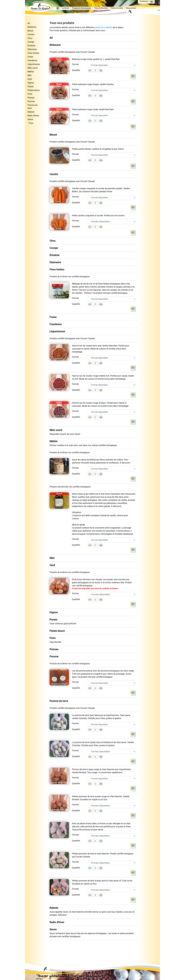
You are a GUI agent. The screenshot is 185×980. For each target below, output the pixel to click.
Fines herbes (33, 53)
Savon (30, 119)
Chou (30, 38)
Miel (29, 75)
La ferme (59, 7)
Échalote (31, 46)
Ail (29, 23)
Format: (75, 64)
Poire (30, 94)
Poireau (31, 98)
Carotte (31, 34)
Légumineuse (34, 64)
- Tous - (31, 123)
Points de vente (110, 7)
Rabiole (31, 112)
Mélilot (31, 72)
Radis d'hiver (33, 116)
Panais (31, 86)
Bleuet (30, 31)
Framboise (32, 60)
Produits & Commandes (75, 7)
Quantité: (76, 70)
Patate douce (34, 90)
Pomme (31, 101)
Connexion (144, 1)
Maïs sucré (33, 68)
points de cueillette (103, 27)
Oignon (31, 83)
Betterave (32, 27)
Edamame (32, 49)
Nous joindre (124, 7)
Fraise (30, 57)
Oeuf (30, 79)
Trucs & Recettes (94, 7)
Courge (31, 42)
